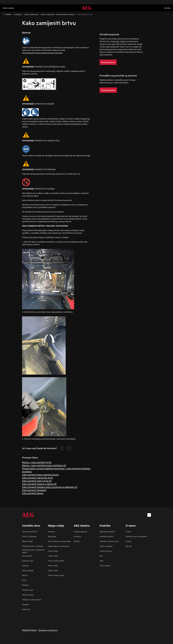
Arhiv (102, 561)
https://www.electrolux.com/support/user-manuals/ (42, 53)
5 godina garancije (80, 531)
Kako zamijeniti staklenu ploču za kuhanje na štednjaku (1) (50, 487)
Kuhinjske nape (28, 561)
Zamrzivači (26, 609)
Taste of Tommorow (29, 536)
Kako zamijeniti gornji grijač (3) (37, 481)
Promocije (77, 536)
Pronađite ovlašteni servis (109, 541)
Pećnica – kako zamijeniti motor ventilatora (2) (44, 465)
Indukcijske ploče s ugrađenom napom (33, 551)
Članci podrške (105, 566)
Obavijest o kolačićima (48, 630)
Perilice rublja (53, 551)
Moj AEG (129, 546)
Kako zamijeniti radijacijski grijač (37, 478)
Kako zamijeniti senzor (33, 493)
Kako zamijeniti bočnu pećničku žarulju (40, 474)
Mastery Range (27, 541)
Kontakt (128, 541)
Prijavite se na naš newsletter (136, 536)
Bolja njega (52, 536)
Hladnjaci (26, 604)
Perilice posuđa (28, 570)
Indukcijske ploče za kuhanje (33, 546)
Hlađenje (25, 566)
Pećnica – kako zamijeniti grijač (37, 462)
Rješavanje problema (107, 531)
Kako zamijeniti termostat (34, 490)
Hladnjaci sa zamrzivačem (32, 600)
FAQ (101, 556)
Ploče (24, 580)
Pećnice (25, 575)
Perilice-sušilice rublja (56, 561)
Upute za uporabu (106, 546)
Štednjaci (25, 585)
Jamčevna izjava (106, 551)
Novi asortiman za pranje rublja (59, 541)
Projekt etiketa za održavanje (59, 546)
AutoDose (51, 531)
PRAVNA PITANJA (29, 630)
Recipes (77, 541)
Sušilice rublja (53, 556)
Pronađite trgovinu (106, 536)
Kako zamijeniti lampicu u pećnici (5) (39, 484)
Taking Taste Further (30, 531)
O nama (128, 531)
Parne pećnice (27, 556)
